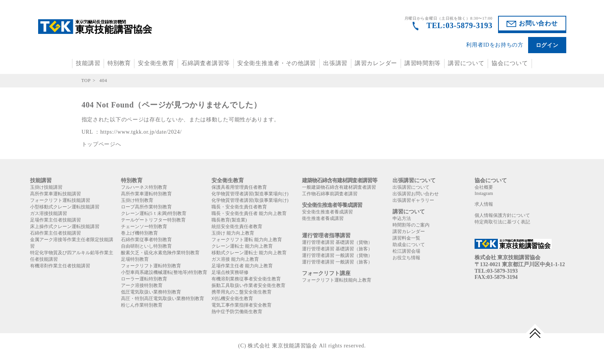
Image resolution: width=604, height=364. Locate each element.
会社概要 (484, 187)
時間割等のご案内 (411, 225)
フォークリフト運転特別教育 (151, 266)
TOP (86, 81)
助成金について (409, 245)
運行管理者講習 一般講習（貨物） (337, 255)
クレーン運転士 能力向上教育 (242, 246)
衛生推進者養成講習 (323, 218)
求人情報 (484, 204)
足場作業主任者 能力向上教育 (242, 266)
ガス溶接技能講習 (49, 213)
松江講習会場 (406, 251)
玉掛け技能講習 (46, 187)
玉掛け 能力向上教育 (233, 233)
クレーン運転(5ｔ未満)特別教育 (154, 213)
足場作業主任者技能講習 (55, 220)
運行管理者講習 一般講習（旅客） (337, 262)
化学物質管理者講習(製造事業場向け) (250, 194)
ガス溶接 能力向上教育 (235, 259)
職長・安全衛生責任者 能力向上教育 (249, 213)
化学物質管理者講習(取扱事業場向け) (250, 200)
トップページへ (102, 144)
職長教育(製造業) (229, 220)
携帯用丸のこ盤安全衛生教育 (242, 292)
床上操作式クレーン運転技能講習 (65, 226)
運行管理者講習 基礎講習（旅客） (337, 249)
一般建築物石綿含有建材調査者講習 (339, 187)
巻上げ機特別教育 (139, 233)
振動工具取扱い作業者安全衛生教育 (248, 285)
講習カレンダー (376, 63)
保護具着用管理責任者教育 (239, 187)
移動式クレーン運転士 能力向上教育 (249, 253)
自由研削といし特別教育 (146, 246)
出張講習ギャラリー (413, 200)
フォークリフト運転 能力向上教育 (247, 240)
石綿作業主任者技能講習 (55, 233)
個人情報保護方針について (502, 215)
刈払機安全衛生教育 (232, 299)
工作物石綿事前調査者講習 (330, 194)
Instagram (484, 193)
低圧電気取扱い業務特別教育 (151, 292)
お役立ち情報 (406, 258)
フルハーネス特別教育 (144, 187)
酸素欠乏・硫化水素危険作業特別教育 (160, 253)
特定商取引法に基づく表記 (502, 222)
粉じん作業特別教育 (142, 305)
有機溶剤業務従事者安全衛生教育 (246, 279)
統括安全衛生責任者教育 (237, 226)
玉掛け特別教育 (137, 200)
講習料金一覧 (406, 238)
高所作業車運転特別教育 (146, 194)
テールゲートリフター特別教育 (153, 220)
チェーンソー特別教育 (144, 226)
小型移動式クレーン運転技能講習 (65, 207)
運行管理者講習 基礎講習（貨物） (337, 242)
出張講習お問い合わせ (416, 194)
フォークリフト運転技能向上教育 (337, 280)
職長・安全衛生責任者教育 (239, 207)
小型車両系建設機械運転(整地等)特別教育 (164, 272)
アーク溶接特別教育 (142, 285)
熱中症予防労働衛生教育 (237, 312)
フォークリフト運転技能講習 (60, 200)
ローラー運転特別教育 (144, 279)
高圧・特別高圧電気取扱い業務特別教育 (163, 299)
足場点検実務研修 (230, 272)
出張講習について (411, 187)
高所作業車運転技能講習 (55, 194)
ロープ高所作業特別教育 (146, 207)
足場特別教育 (135, 259)
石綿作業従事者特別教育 (146, 240)
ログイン (547, 45)
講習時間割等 (423, 63)
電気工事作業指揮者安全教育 (242, 305)
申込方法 (402, 218)
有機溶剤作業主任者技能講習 (60, 266)
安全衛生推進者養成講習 (327, 212)
